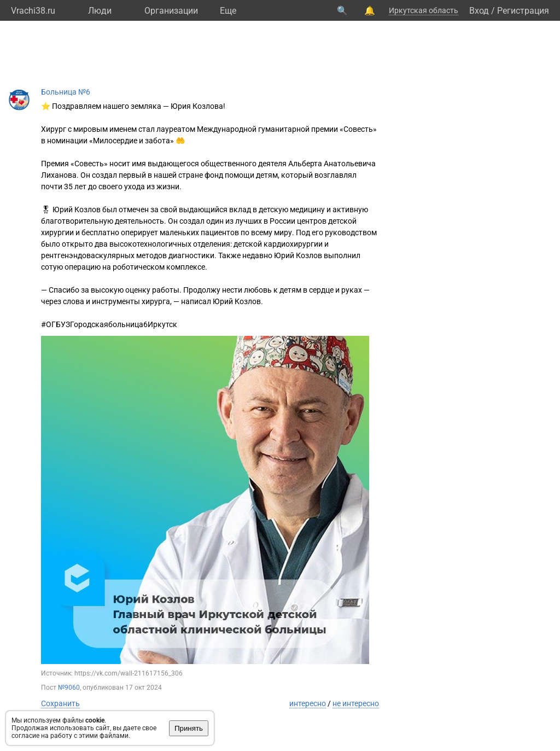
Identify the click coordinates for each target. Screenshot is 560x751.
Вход (479, 11)
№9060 (69, 688)
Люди (100, 11)
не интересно (356, 703)
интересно (308, 703)
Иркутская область (424, 10)
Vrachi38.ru (33, 11)
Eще (228, 11)
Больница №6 (66, 92)
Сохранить (60, 703)
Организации (171, 11)
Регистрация (523, 11)
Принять (189, 728)
